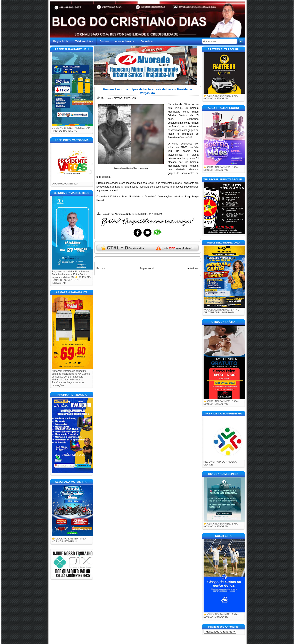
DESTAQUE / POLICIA (125, 98)
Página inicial (147, 269)
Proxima (101, 269)
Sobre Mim (147, 41)
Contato (104, 41)
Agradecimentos (125, 41)
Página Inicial (61, 41)
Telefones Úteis (84, 41)
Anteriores (193, 269)
